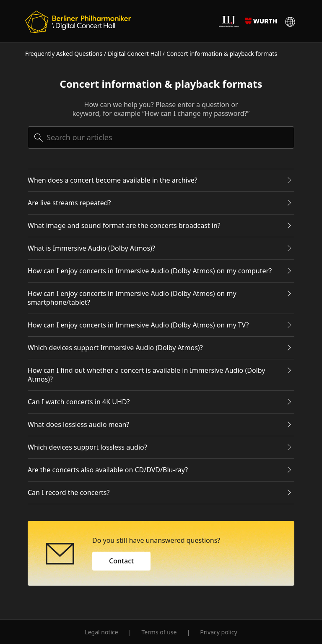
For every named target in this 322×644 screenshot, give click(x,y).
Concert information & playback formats (222, 54)
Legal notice (101, 632)
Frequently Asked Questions (64, 54)
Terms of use (159, 632)
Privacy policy (219, 632)
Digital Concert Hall (134, 54)
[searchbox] (161, 137)
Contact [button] (121, 561)
